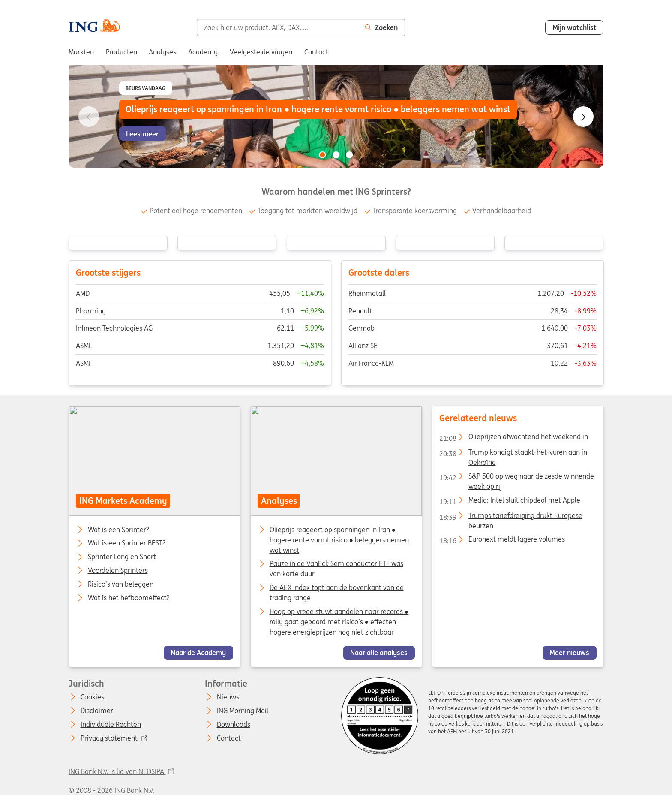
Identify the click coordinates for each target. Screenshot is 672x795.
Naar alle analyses (379, 653)
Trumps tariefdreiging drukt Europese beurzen (510, 517)
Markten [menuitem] (81, 52)
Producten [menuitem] (121, 52)
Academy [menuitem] (203, 52)
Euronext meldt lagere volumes (502, 541)
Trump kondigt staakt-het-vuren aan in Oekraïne (513, 454)
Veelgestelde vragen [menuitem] (261, 52)
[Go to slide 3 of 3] (350, 155)
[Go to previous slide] (89, 117)
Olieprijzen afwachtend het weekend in (513, 438)
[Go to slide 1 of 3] (322, 155)
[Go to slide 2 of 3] (336, 155)
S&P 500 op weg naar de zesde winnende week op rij (516, 478)
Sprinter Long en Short (121, 557)
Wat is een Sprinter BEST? (126, 543)
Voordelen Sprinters (117, 571)
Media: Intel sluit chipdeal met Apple (509, 502)
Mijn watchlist (574, 27)
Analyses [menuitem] (162, 52)
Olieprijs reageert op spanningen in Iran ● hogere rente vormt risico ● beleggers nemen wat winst (339, 539)
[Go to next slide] (583, 117)
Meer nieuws (569, 653)
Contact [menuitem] (316, 52)
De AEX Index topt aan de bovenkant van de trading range (336, 593)
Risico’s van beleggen (120, 584)
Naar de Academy (198, 653)
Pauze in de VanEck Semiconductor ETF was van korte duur (336, 569)
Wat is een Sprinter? (118, 530)
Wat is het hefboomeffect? (128, 598)
